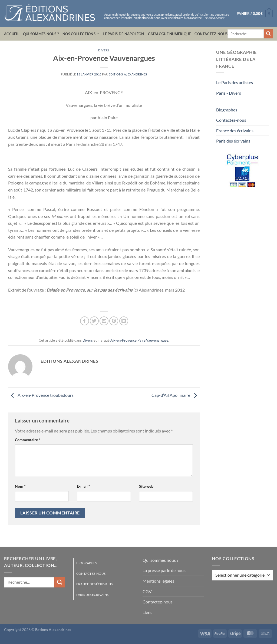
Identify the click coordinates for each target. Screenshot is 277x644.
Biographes (227, 110)
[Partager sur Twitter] (94, 321)
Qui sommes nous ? (41, 34)
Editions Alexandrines (128, 74)
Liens (147, 612)
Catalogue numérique (169, 34)
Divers (104, 50)
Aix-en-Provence (123, 340)
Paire (141, 340)
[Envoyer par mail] (104, 321)
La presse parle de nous (164, 570)
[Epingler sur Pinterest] (114, 321)
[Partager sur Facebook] (85, 321)
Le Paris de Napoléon (123, 34)
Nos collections (81, 34)
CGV (147, 591)
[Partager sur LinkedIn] (124, 321)
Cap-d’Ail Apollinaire (176, 395)
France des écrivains (235, 131)
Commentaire (28, 440)
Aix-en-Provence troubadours (41, 395)
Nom (20, 486)
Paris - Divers (229, 93)
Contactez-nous (211, 34)
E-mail (83, 486)
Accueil (12, 34)
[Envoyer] (268, 34)
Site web (146, 486)
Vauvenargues (157, 340)
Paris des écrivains (233, 141)
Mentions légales (158, 581)
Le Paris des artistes (235, 82)
